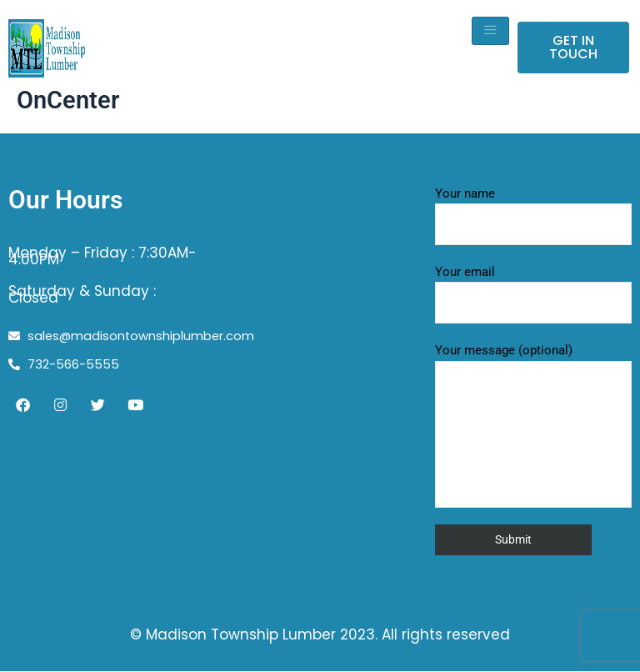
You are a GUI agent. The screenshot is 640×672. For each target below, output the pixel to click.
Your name (533, 216)
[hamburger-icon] (490, 31)
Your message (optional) (533, 425)
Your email (533, 294)
